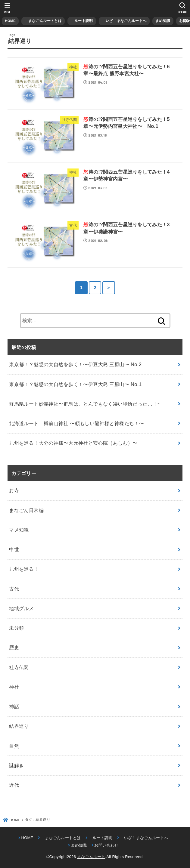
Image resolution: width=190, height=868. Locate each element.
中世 (14, 549)
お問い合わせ (106, 845)
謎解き (16, 765)
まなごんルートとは (43, 21)
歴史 (14, 647)
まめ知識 (163, 21)
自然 (14, 746)
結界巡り (19, 726)
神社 (14, 687)
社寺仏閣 (19, 667)
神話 (14, 706)
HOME (10, 21)
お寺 (14, 490)
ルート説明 (82, 21)
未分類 (16, 628)
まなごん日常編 (26, 510)
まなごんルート (91, 857)
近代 (14, 785)
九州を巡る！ (24, 569)
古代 (14, 589)
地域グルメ (21, 608)
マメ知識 (19, 530)
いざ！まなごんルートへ (124, 21)
